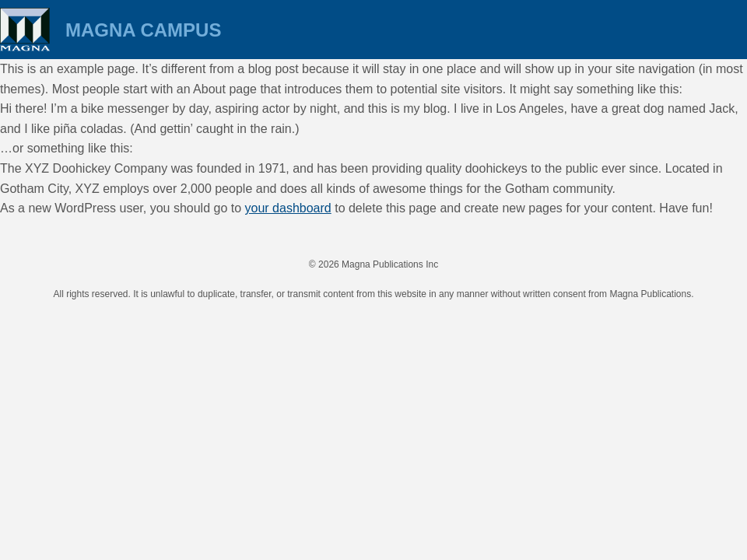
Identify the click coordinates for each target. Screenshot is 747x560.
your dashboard (288, 208)
